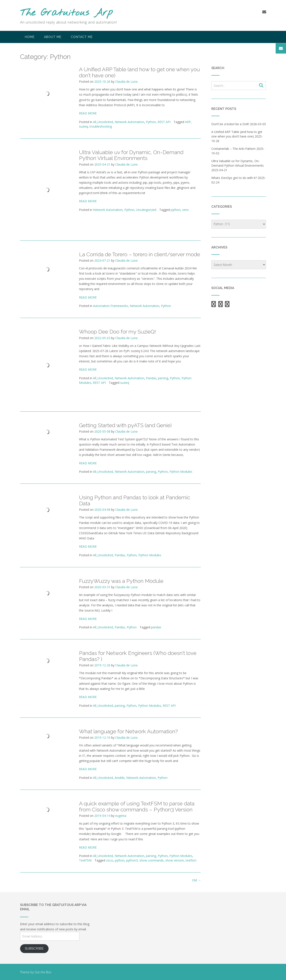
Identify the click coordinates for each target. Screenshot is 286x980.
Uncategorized (146, 210)
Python (151, 122)
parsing (163, 378)
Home (30, 37)
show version (175, 860)
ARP (188, 122)
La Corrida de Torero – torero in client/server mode (140, 254)
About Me (53, 37)
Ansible (120, 778)
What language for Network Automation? (128, 731)
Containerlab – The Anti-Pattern (233, 149)
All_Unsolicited (103, 122)
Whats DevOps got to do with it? (234, 178)
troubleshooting (101, 126)
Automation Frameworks (111, 306)
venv (185, 210)
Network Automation (129, 122)
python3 (132, 860)
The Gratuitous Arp (66, 13)
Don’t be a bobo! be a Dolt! (230, 124)
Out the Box (43, 972)
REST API (164, 122)
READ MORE (88, 113)
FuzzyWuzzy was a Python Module (121, 581)
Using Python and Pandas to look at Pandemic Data (135, 500)
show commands (152, 860)
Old (196, 880)
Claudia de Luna (126, 81)
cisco (110, 860)
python (176, 210)
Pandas (151, 378)
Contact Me (82, 37)
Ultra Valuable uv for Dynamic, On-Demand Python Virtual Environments (131, 155)
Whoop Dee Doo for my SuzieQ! (117, 332)
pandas (156, 627)
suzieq (83, 126)
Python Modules (181, 472)
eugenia (121, 816)
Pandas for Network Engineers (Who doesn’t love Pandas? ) (138, 656)
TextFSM (85, 860)
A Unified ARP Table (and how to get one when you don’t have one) (139, 72)
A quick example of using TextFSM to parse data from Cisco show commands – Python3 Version (137, 806)
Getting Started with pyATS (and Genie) (125, 425)
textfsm (191, 860)
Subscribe (34, 948)
